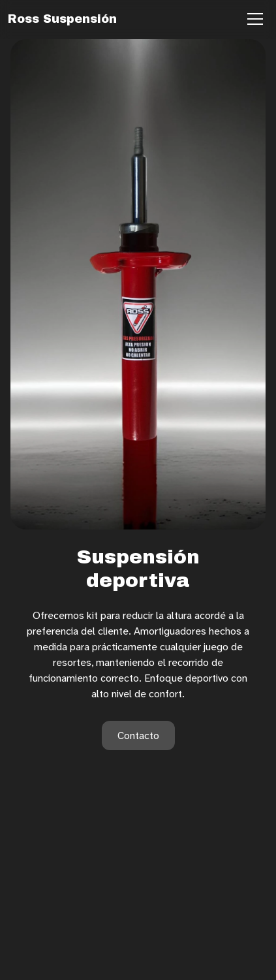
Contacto (138, 735)
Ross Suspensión (62, 19)
